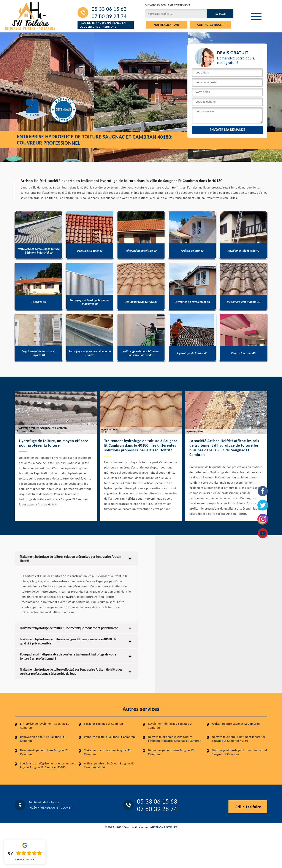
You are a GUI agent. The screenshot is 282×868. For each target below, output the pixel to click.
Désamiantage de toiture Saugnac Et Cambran (44, 752)
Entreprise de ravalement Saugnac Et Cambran (44, 726)
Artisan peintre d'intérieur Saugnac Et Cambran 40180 (109, 765)
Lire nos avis (25, 860)
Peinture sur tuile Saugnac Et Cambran (109, 737)
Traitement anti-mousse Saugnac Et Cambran (107, 752)
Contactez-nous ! (211, 25)
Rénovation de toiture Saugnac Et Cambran (42, 739)
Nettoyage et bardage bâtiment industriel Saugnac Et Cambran (240, 752)
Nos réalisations (167, 25)
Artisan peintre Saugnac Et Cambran (236, 724)
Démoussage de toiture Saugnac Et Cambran (171, 752)
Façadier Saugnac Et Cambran (103, 724)
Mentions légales (164, 827)
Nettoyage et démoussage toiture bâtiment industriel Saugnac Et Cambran (175, 739)
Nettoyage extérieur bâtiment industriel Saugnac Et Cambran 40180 (238, 739)
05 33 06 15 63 (109, 9)
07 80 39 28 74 (109, 16)
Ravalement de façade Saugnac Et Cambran (170, 726)
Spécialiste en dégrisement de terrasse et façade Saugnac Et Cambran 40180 (48, 765)
